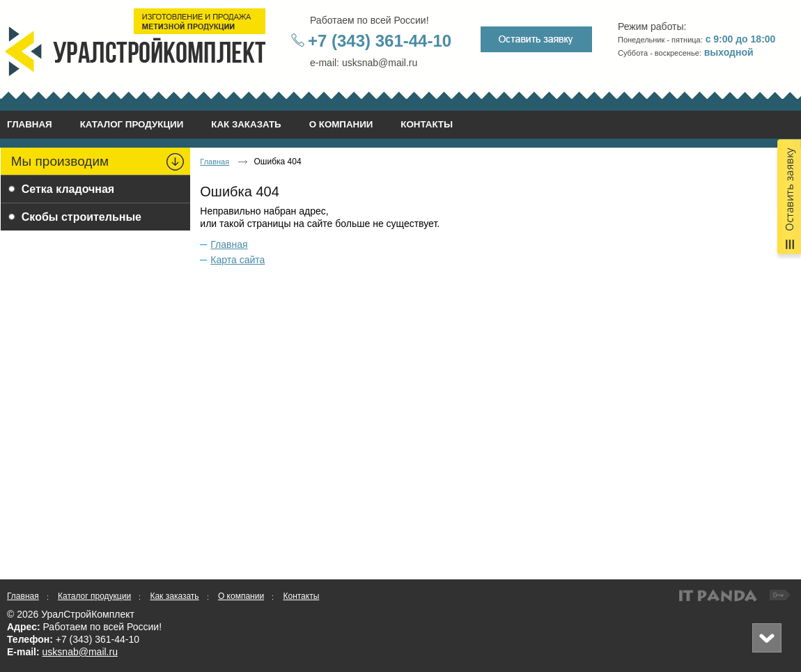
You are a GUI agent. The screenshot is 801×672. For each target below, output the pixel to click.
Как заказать (174, 596)
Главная (215, 162)
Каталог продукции (94, 596)
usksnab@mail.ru (80, 652)
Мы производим (60, 161)
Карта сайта (238, 260)
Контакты (301, 596)
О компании (241, 596)
